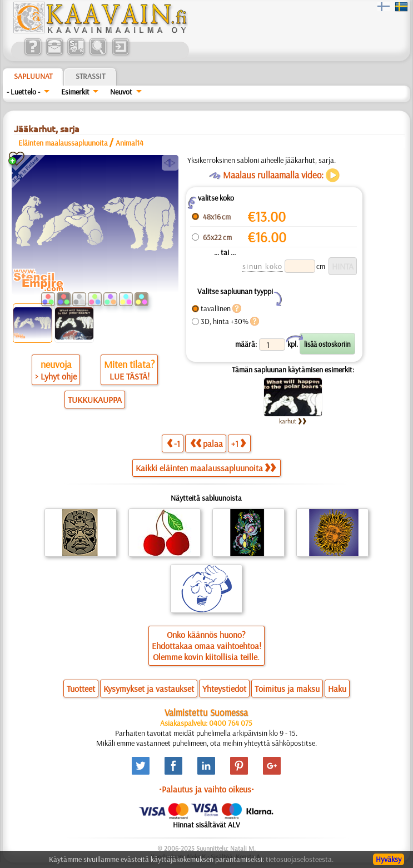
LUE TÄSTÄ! (130, 376)
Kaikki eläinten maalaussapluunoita (206, 468)
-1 (173, 443)
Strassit (90, 76)
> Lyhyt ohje (56, 376)
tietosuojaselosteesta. (300, 859)
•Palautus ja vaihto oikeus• (206, 789)
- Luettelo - (23, 92)
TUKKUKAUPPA (95, 400)
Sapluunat (33, 76)
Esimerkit (75, 92)
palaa (206, 443)
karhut (293, 421)
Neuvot (121, 92)
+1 (238, 443)
